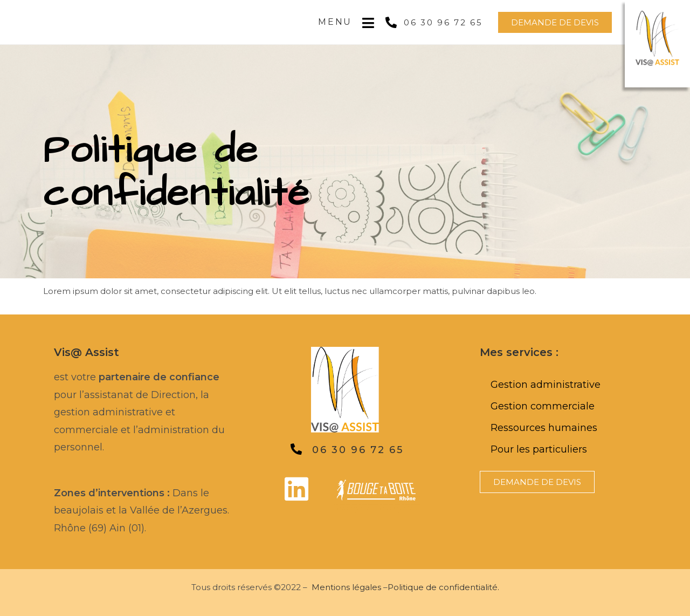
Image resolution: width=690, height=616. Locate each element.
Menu (335, 22)
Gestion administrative (546, 385)
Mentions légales (346, 587)
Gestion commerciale (543, 406)
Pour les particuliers (539, 449)
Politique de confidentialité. (443, 587)
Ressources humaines (544, 428)
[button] (555, 22)
